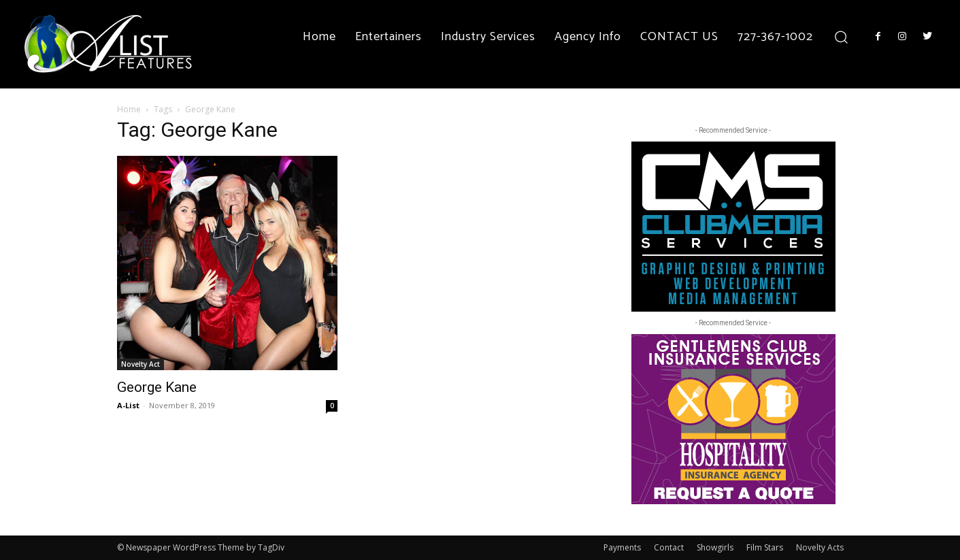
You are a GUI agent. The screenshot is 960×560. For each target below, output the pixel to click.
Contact (669, 547)
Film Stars (765, 547)
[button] (841, 36)
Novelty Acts (820, 547)
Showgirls (715, 547)
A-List (128, 405)
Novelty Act (140, 364)
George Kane (157, 387)
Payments (622, 547)
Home (129, 109)
